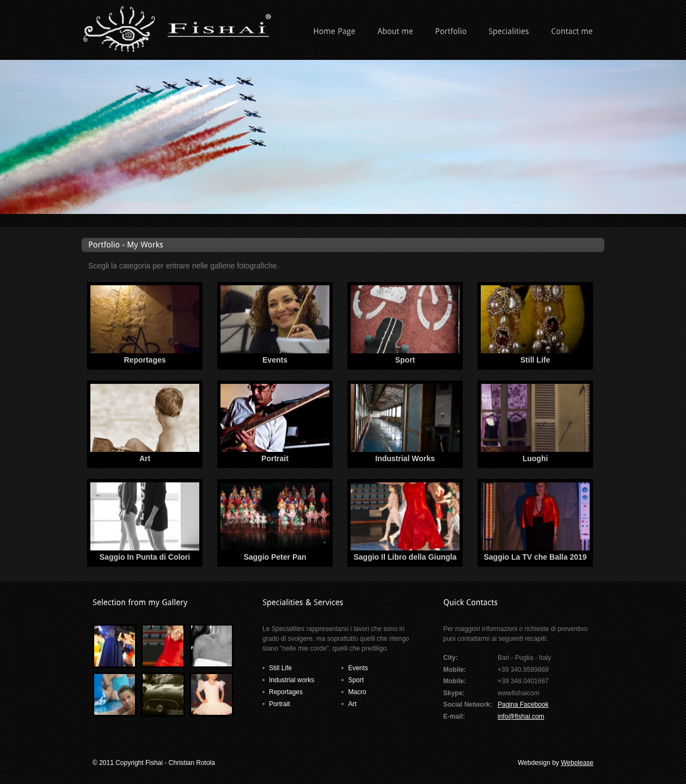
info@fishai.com (521, 716)
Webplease (577, 763)
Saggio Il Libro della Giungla (405, 557)
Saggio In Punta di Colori (145, 557)
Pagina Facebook (523, 705)
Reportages (145, 360)
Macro (357, 692)
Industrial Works (405, 458)
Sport (405, 360)
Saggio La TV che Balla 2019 (535, 557)
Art (145, 458)
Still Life (535, 360)
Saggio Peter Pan (275, 557)
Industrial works (292, 680)
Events (275, 360)
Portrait (275, 458)
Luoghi (535, 458)
